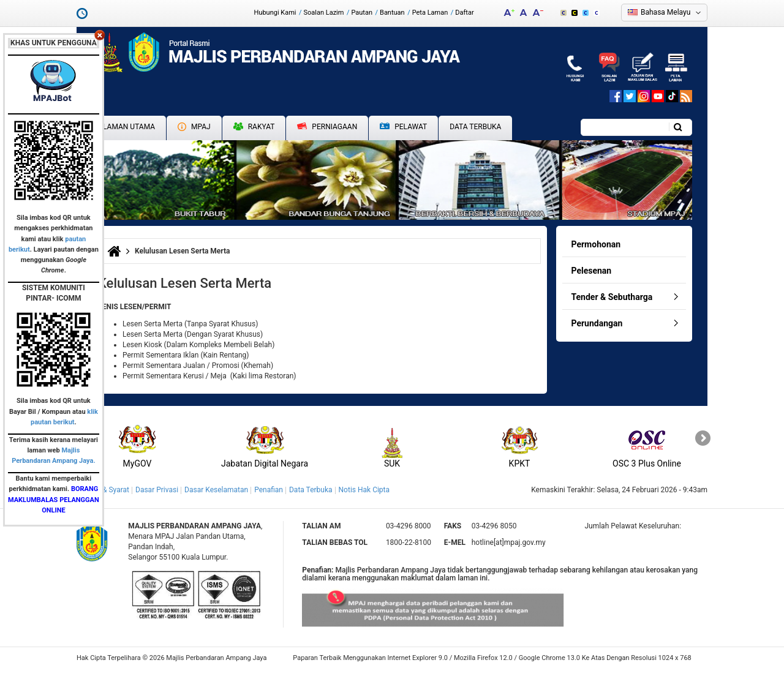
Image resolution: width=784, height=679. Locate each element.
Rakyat (254, 127)
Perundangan (597, 323)
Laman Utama (129, 127)
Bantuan (392, 13)
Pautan (362, 13)
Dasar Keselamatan (216, 490)
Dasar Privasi (157, 490)
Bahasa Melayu (665, 12)
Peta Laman (430, 13)
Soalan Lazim (324, 13)
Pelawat (403, 127)
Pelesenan (592, 271)
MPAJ (194, 127)
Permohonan (596, 244)
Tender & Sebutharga (612, 297)
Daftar (464, 13)
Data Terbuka (475, 127)
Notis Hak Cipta (364, 490)
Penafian (269, 490)
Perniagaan (327, 127)
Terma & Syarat (104, 490)
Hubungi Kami (275, 13)
